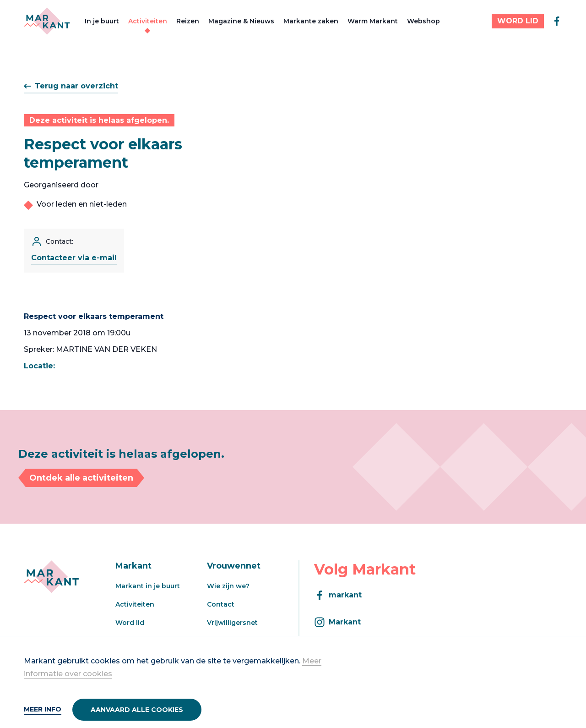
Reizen (188, 21)
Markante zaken (311, 21)
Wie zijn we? (228, 586)
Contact (221, 604)
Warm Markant (373, 21)
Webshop (423, 21)
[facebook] (557, 21)
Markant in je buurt (148, 586)
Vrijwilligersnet (232, 623)
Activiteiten (148, 21)
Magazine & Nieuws (241, 21)
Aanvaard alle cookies (137, 710)
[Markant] (47, 21)
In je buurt (102, 21)
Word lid (130, 623)
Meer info (43, 709)
